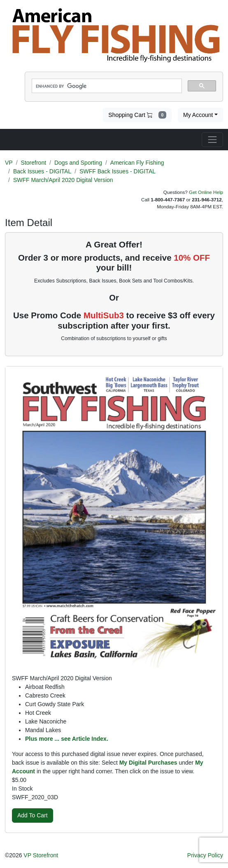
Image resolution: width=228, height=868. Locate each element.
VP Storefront (41, 855)
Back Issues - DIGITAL (42, 171)
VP (9, 163)
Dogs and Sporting (78, 163)
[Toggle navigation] (212, 140)
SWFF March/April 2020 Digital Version (63, 180)
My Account (198, 115)
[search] (106, 86)
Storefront (34, 163)
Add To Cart (33, 815)
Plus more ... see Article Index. (67, 739)
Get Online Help (206, 192)
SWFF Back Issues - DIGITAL (117, 171)
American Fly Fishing (137, 163)
